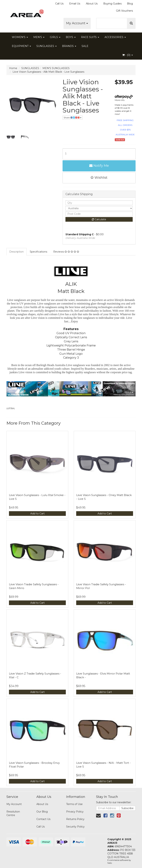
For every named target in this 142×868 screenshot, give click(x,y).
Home (13, 68)
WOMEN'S (20, 37)
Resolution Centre (13, 813)
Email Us (75, 4)
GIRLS (55, 37)
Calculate (99, 219)
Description (16, 252)
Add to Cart (37, 514)
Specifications (38, 252)
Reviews (66, 252)
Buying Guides (112, 4)
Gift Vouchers (124, 11)
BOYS (71, 37)
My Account (77, 23)
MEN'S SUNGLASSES (56, 68)
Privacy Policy (75, 812)
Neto (110, 863)
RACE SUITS (90, 37)
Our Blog (42, 812)
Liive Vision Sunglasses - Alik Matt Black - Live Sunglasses (48, 72)
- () (128, 55)
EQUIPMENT (21, 46)
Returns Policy (75, 819)
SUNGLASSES (47, 46)
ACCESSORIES (115, 37)
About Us (92, 4)
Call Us (59, 4)
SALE (85, 46)
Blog (130, 4)
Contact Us (43, 819)
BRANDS (69, 46)
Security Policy (75, 827)
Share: (73, 118)
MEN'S (39, 37)
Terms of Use (74, 804)
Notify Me (99, 166)
